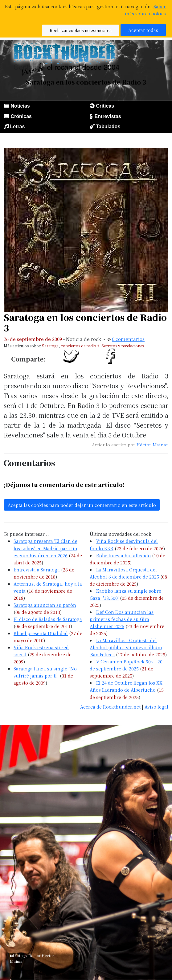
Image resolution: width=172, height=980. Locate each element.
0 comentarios (128, 339)
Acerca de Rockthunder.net (110, 707)
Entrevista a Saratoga (37, 569)
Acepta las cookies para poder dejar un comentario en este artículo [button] (82, 505)
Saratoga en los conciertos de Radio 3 (85, 322)
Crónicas (21, 116)
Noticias (20, 106)
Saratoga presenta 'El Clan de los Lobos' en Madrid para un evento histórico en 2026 (45, 548)
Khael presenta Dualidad (41, 633)
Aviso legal (156, 707)
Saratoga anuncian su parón (45, 605)
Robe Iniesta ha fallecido (123, 555)
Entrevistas (108, 116)
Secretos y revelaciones (123, 346)
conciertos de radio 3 (80, 346)
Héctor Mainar (152, 445)
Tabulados (108, 126)
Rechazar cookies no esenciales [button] (81, 30)
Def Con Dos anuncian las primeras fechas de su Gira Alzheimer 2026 (122, 619)
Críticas (105, 106)
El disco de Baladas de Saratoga (48, 619)
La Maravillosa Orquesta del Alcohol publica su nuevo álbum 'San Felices (126, 647)
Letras (17, 126)
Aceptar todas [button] (143, 30)
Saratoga (50, 346)
